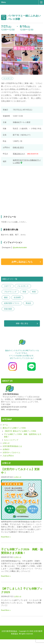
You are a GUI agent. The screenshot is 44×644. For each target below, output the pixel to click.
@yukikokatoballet (20, 248)
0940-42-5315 (18, 147)
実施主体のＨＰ (19, 154)
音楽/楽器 (8, 309)
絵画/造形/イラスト (12, 303)
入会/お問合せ (8, 456)
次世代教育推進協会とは (12, 446)
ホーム (5, 425)
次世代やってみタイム (11, 453)
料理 (34, 292)
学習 (24, 292)
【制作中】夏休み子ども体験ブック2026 (20, 431)
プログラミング (10, 292)
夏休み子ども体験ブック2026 (14, 428)
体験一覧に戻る (22, 323)
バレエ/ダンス (23, 286)
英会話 (28, 303)
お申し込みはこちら (22, 262)
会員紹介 (6, 449)
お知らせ (6, 443)
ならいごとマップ (11, 440)
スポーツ (8, 286)
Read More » (6, 537)
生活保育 (17, 297)
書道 (6, 297)
